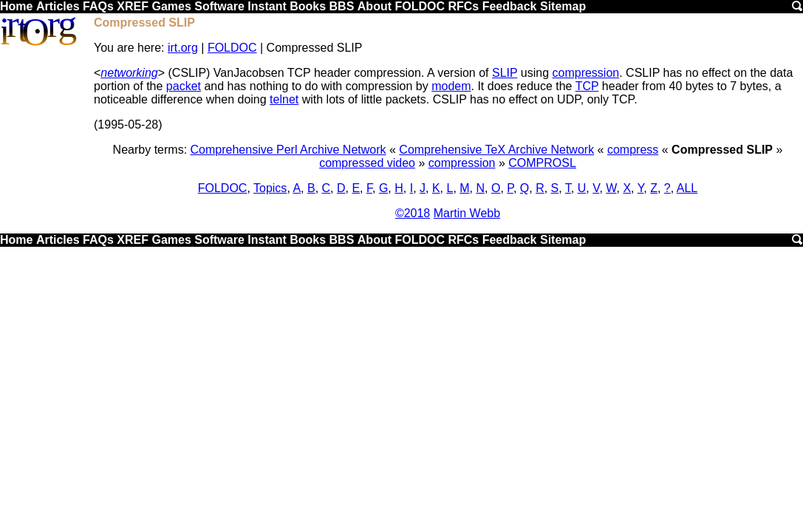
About (375, 6)
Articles (58, 6)
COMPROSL (542, 163)
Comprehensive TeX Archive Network (496, 150)
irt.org (183, 48)
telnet (284, 99)
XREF (133, 6)
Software (219, 6)
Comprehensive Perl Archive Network (288, 150)
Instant (267, 6)
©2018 (413, 213)
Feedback (510, 6)
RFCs (463, 6)
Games (171, 6)
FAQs (98, 6)
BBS (342, 6)
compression (586, 73)
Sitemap (563, 6)
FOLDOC (420, 6)
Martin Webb (467, 213)
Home (16, 6)
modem (451, 86)
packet (184, 86)
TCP (587, 86)
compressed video (367, 163)
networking (129, 73)
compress (633, 150)
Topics (270, 188)
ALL (687, 188)
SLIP (505, 73)
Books (308, 6)
